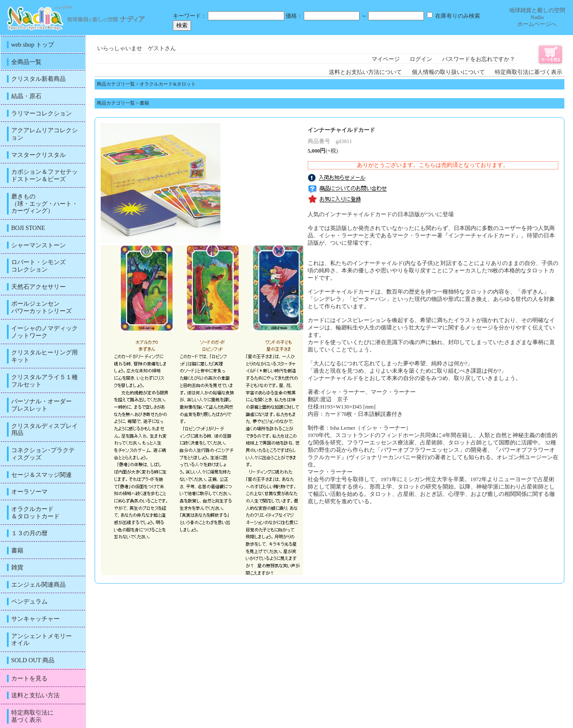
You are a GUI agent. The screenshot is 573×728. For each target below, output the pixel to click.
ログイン (421, 59)
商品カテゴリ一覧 (116, 84)
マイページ (386, 59)
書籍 (144, 103)
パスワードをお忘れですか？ (479, 59)
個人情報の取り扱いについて (448, 72)
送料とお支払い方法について (365, 72)
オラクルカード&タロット (167, 84)
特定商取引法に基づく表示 (528, 72)
